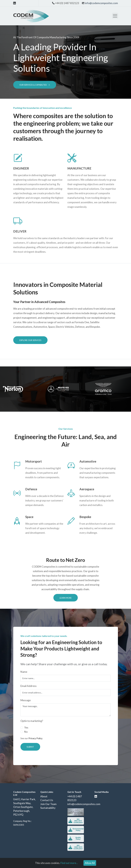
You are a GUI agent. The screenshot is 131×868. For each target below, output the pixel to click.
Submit (30, 747)
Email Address (29, 686)
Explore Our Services (30, 340)
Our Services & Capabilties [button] (35, 85)
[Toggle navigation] (115, 16)
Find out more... (69, 863)
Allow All (90, 863)
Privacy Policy (35, 738)
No (26, 732)
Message (26, 700)
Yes (26, 728)
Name (24, 672)
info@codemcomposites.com (101, 3)
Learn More (66, 598)
